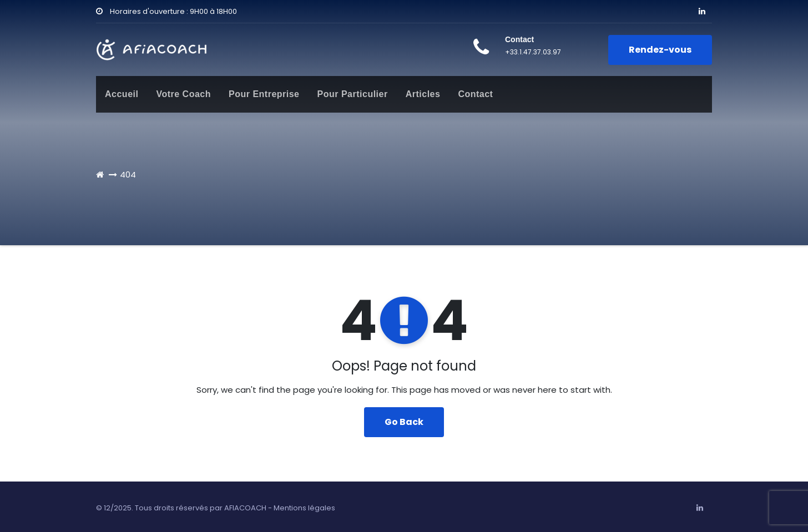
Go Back (404, 422)
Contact (475, 94)
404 (128, 174)
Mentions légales (304, 508)
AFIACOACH (245, 508)
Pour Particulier (353, 94)
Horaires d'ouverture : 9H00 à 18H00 (166, 11)
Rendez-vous (660, 50)
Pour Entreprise (264, 94)
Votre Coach (183, 94)
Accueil (122, 94)
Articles (423, 94)
